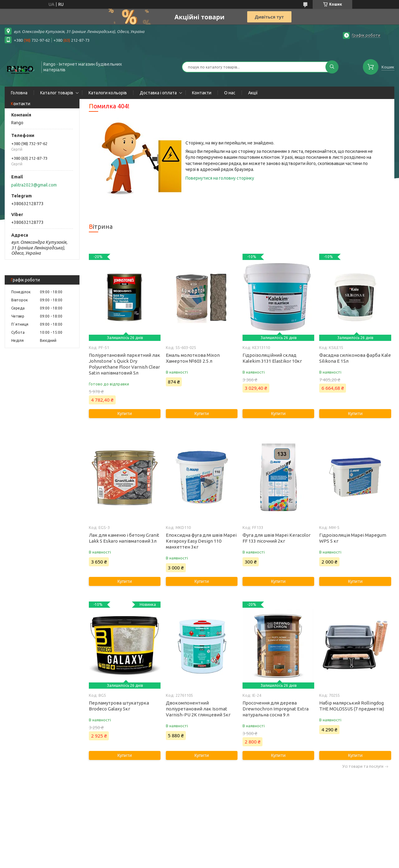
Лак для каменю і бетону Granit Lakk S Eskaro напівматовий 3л (124, 538)
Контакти (202, 93)
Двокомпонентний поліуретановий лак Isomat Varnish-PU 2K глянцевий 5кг (198, 709)
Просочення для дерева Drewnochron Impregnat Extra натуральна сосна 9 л (276, 709)
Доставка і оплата (158, 93)
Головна (19, 93)
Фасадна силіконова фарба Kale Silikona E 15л (355, 358)
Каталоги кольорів (108, 93)
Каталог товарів (57, 93)
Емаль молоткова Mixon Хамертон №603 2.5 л (193, 358)
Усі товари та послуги (363, 766)
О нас (230, 93)
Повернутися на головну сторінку (220, 178)
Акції (253, 93)
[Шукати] (332, 67)
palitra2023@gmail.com (34, 185)
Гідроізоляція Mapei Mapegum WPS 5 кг (353, 538)
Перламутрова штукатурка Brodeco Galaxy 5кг (119, 706)
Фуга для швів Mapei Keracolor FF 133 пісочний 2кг (276, 538)
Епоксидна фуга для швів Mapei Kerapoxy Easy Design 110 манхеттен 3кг (201, 541)
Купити (125, 413)
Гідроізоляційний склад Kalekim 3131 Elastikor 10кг (272, 358)
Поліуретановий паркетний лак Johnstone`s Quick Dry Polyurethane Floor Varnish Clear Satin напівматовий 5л (125, 364)
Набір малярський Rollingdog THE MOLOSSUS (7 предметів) (352, 706)
